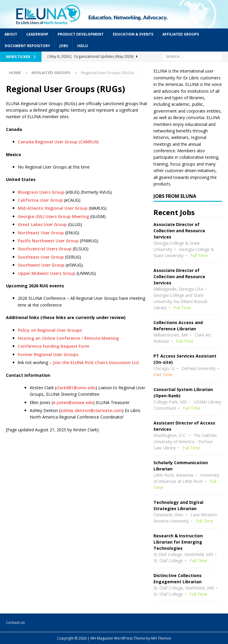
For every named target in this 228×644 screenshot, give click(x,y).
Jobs (64, 46)
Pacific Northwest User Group (48, 241)
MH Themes (161, 638)
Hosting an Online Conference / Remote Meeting (68, 338)
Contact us (15, 622)
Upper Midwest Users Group (47, 273)
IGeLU (83, 46)
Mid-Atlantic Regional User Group (53, 208)
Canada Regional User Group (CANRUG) (58, 142)
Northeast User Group (41, 233)
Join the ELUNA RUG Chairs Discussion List (96, 362)
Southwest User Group (41, 265)
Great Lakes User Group (42, 224)
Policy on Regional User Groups (50, 330)
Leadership (37, 34)
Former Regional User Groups (48, 354)
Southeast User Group (41, 257)
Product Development (81, 34)
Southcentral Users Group (45, 249)
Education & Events (133, 34)
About (11, 34)
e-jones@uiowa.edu (73, 402)
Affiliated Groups (181, 34)
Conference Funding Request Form (54, 346)
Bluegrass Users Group (41, 192)
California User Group (41, 200)
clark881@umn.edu (76, 388)
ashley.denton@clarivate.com (91, 410)
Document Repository (27, 46)
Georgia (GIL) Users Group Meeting (53, 216)
